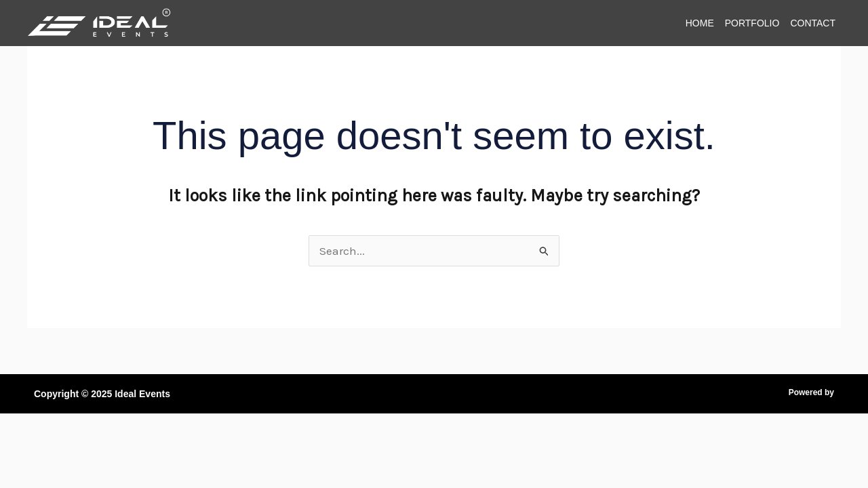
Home (700, 23)
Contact (813, 23)
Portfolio (752, 23)
